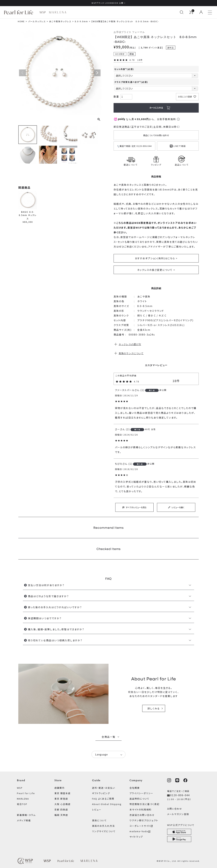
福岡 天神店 (61, 815)
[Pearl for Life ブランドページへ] (19, 12)
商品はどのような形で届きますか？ (48, 596)
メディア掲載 (24, 820)
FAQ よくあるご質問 (103, 799)
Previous (22, 73)
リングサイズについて (104, 831)
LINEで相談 (178, 146)
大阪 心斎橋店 (62, 804)
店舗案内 (60, 788)
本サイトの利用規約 (140, 810)
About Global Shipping (107, 804)
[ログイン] (201, 12)
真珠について (99, 820)
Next (97, 73)
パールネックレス (37, 21)
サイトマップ (136, 837)
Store (58, 780)
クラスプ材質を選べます (131, 82)
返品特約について (139, 799)
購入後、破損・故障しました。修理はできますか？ (56, 629)
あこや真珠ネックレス (60, 21)
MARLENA (23, 799)
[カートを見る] (191, 12)
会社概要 (135, 788)
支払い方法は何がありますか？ (46, 585)
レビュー (97, 810)
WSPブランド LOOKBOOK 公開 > (109, 3)
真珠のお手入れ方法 (103, 826)
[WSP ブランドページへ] (43, 12)
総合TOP (22, 804)
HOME (21, 21)
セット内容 (124, 69)
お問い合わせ (175, 809)
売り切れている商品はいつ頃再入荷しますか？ (55, 640)
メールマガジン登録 (178, 814)
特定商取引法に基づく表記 (144, 804)
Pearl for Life (26, 793)
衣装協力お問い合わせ (142, 815)
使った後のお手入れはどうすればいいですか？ (55, 607)
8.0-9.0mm (81, 21)
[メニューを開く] (210, 12)
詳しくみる (154, 708)
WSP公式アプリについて (181, 825)
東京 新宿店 (61, 799)
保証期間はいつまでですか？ (45, 618)
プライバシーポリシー (141, 793)
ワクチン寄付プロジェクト (144, 820)
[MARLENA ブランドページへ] (58, 12)
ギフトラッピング (101, 793)
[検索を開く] (182, 12)
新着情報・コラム (26, 815)
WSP (20, 788)
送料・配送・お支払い (104, 788)
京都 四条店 (61, 810)
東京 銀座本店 (62, 793)
